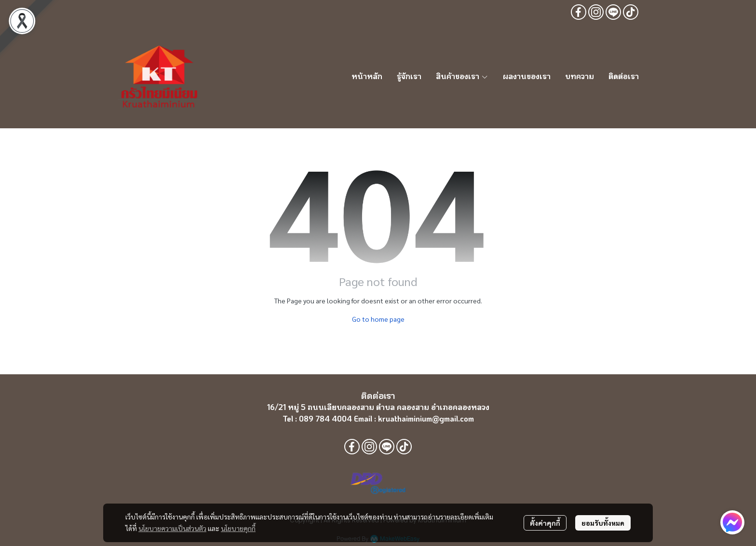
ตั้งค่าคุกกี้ (545, 523)
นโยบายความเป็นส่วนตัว (172, 528)
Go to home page (378, 319)
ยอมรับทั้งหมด (603, 523)
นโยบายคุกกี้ (238, 528)
